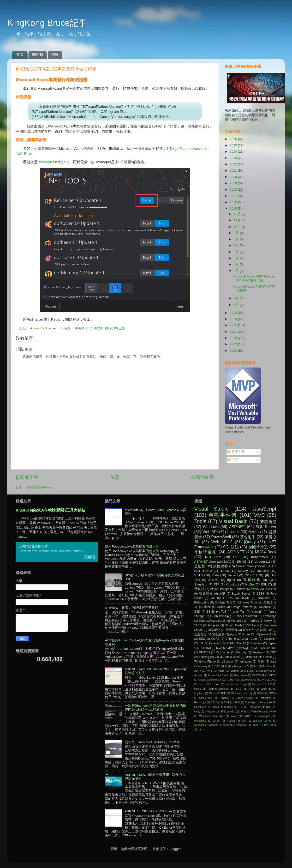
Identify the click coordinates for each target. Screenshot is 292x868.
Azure (34, 328)
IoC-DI (238, 689)
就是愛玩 (232, 630)
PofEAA (254, 621)
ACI (256, 666)
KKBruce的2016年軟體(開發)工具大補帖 (50, 510)
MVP (231, 648)
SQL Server (266, 527)
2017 (234, 196)
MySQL (244, 648)
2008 (234, 351)
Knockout (232, 584)
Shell (237, 702)
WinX (273, 711)
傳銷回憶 (270, 589)
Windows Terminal (249, 603)
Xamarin (257, 612)
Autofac (199, 675)
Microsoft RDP (217, 693)
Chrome (231, 639)
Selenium (258, 652)
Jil (224, 621)
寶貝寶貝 (206, 594)
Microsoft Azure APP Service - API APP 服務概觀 (254, 278)
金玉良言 (200, 634)
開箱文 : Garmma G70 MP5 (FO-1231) (153, 742)
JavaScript (264, 509)
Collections (250, 680)
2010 (234, 338)
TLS (224, 612)
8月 (237, 239)
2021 (234, 171)
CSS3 (260, 594)
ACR (222, 594)
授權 (55, 54)
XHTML (214, 580)
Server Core (245, 566)
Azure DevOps (220, 589)
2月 (237, 298)
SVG (227, 702)
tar (270, 721)
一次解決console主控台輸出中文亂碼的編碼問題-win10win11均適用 (156, 708)
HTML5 (207, 571)
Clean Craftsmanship (210, 680)
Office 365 (206, 698)
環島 (256, 725)
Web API (210, 532)
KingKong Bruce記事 (47, 23)
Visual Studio (212, 509)
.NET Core (213, 557)
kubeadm (246, 662)
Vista (215, 575)
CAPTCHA (258, 675)
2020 (234, 177)
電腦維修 (252, 580)
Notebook (265, 607)
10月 (238, 227)
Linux (225, 571)
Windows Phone (205, 662)
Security (241, 652)
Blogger (175, 849)
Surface (229, 707)
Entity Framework (246, 616)
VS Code (253, 625)
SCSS (198, 625)
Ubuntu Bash (233, 625)
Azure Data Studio (218, 675)
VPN (222, 711)
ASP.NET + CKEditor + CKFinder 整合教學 (156, 811)
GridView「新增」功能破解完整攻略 (132, 608)
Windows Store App (212, 716)
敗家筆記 (243, 725)
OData (260, 693)
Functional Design (236, 684)
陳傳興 (80, 328)
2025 (234, 145)
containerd (200, 721)
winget (213, 725)
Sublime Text (223, 603)
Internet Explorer (218, 689)
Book (207, 607)
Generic (257, 684)
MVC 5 (229, 562)
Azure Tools (269, 634)
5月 (237, 258)
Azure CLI (249, 634)
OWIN (273, 693)
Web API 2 (222, 542)
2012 (234, 325)
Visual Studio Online (258, 657)
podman (257, 721)
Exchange (270, 616)
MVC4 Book (265, 552)
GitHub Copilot (237, 643)
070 (214, 666)
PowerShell (221, 537)
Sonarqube (266, 702)
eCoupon (228, 662)
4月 (237, 264)
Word (234, 716)
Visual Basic (233, 521)
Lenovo (206, 648)
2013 (234, 319)
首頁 (20, 54)
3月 (237, 271)
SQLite (215, 702)
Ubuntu (260, 562)
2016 (234, 202)
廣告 (261, 662)
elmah (216, 721)
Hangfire (257, 643)
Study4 (215, 707)
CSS (236, 557)
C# (247, 575)
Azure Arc (269, 566)
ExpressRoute (208, 621)
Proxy (268, 621)
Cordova (240, 589)
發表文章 (236, 452)
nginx (231, 580)
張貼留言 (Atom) (39, 487)
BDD (202, 639)
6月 (237, 252)
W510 (233, 711)
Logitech (199, 693)
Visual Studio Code (227, 657)
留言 (233, 460)
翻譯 (266, 725)
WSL (244, 711)
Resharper (46, 162)
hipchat (231, 721)
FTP (217, 584)
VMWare (210, 711)
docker (233, 532)
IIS (244, 562)
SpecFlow (200, 707)
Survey (243, 571)
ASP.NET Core (205, 562)
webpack (200, 725)
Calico (221, 607)
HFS (269, 684)
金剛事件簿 (223, 515)
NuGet (250, 584)
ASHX (198, 671)
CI (212, 616)
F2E (201, 643)
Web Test (239, 612)
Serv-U (232, 575)
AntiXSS (249, 671)
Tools (200, 521)
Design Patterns (242, 607)
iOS (244, 721)
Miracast (236, 693)
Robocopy (200, 702)
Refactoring (202, 603)
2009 (234, 344)
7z (248, 666)
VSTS (199, 575)
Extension (270, 639)
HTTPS (228, 598)
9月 (237, 233)
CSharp (224, 616)
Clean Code (250, 639)
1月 (237, 305)
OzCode (271, 648)
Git (213, 598)
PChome (224, 698)
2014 (234, 313)
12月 (238, 214)
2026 (234, 139)
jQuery (250, 542)
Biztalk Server (241, 594)
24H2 (224, 666)
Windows (211, 527)
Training (204, 657)
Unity (197, 711)
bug (66, 162)
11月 (238, 220)
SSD (197, 612)
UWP (269, 707)
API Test (268, 666)
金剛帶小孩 (258, 547)
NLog (249, 693)
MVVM (255, 589)
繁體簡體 (268, 522)
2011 (234, 332)
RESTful (204, 652)
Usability (263, 571)
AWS (209, 671)
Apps (233, 634)
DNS (264, 680)
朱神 (91, 149)
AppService (265, 671)
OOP (257, 648)
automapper (264, 716)
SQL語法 (231, 547)
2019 (234, 183)
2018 (234, 190)
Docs (202, 684)
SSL (264, 584)
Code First (233, 680)
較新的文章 (27, 477)
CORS (215, 639)
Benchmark (241, 675)
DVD (274, 680)
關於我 (38, 54)
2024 (234, 152)
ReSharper (48, 328)
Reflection (266, 698)
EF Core (215, 684)
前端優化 (214, 630)
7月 (237, 245)
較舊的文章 (203, 477)
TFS (241, 707)
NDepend (264, 598)
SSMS (211, 612)
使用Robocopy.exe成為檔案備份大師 (132, 546)
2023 (234, 158)
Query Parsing (244, 698)
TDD (273, 652)
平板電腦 (227, 725)
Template (213, 625)
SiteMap (250, 702)
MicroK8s (237, 621)
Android (234, 671)
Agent (221, 671)
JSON (245, 598)
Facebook (216, 643)
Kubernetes (259, 557)
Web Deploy (258, 711)
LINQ (260, 575)
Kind (251, 689)
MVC (259, 515)
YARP (247, 716)
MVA (219, 648)
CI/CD (273, 675)
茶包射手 (248, 537)
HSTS (198, 689)
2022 (234, 164)
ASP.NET (237, 527)
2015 (234, 208)
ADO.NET (236, 552)
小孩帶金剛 (206, 552)
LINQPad (266, 689)
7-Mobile (237, 666)
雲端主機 (218, 634)
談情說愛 (221, 566)
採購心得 (266, 630)
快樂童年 (249, 630)
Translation (254, 707)
